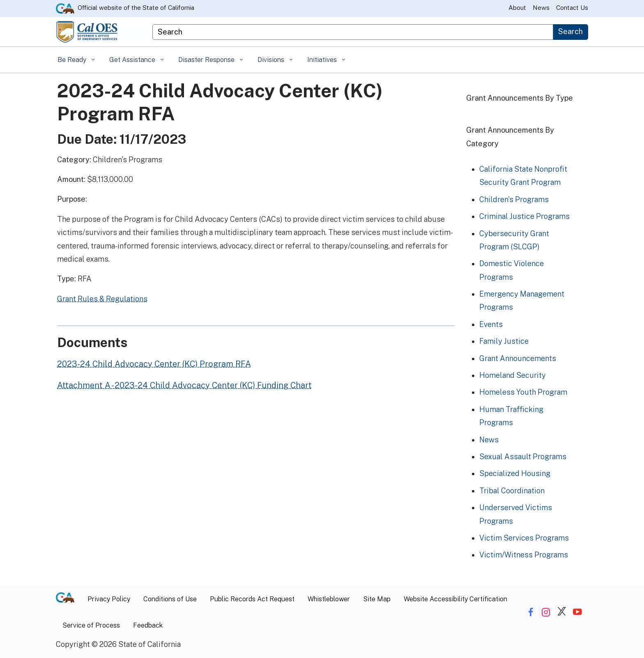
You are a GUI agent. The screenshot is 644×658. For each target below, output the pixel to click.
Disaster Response (207, 60)
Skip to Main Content (322, 0)
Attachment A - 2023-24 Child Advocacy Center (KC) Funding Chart (184, 385)
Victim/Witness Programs (524, 555)
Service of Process (91, 625)
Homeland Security (513, 375)
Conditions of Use (170, 599)
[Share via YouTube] (577, 612)
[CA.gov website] (65, 8)
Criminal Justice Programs (524, 216)
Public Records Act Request (252, 599)
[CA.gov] (68, 599)
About (517, 8)
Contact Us (572, 8)
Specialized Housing (515, 473)
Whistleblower (329, 599)
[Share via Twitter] (562, 612)
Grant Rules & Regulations (102, 299)
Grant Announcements (518, 358)
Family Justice (504, 341)
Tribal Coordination (512, 491)
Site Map (377, 599)
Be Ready (73, 60)
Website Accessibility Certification (455, 599)
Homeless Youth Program (523, 392)
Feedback (148, 625)
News (541, 8)
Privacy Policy (109, 599)
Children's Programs (514, 199)
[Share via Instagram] (546, 612)
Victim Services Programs (524, 538)
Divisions (272, 60)
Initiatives (323, 60)
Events (491, 324)
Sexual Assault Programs (523, 457)
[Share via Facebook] (530, 612)
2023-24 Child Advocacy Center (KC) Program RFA (154, 364)
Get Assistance (133, 60)
